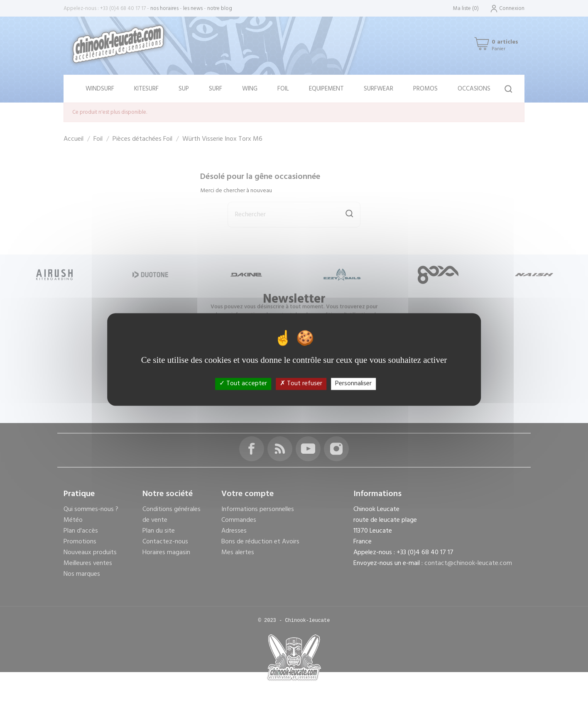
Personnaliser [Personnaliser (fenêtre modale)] (353, 384)
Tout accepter (243, 384)
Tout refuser (301, 384)
